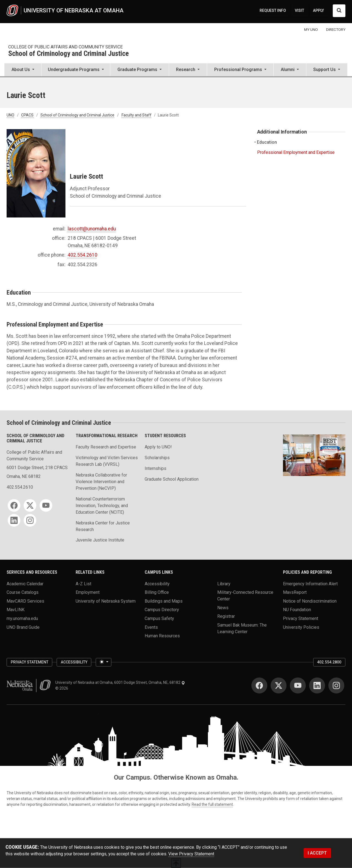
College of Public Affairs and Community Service (65, 47)
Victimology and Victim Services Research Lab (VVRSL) (107, 461)
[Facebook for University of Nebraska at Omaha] (259, 685)
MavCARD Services (25, 601)
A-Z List (83, 583)
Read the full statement (212, 804)
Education (267, 142)
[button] (23, 70)
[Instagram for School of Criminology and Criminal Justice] (30, 520)
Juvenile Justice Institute (100, 540)
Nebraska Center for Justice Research (103, 526)
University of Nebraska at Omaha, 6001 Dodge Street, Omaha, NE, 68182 (120, 682)
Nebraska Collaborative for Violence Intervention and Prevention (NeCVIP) (101, 482)
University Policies (301, 627)
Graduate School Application (172, 479)
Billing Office (157, 592)
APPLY (318, 10)
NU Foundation (297, 610)
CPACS (27, 115)
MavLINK (16, 610)
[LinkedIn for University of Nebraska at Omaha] (317, 685)
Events (151, 627)
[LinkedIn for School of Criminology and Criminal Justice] (14, 520)
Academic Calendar (25, 583)
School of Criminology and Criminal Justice (68, 54)
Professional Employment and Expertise (296, 152)
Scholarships (157, 458)
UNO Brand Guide (23, 627)
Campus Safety (159, 618)
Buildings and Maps (164, 601)
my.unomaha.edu (22, 618)
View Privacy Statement (191, 854)
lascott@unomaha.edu (92, 229)
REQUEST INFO (273, 10)
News (223, 607)
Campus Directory (162, 610)
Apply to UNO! (158, 447)
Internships (156, 468)
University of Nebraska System (106, 601)
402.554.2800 (329, 662)
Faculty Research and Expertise (106, 447)
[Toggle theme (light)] (103, 662)
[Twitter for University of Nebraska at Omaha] (279, 685)
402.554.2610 (82, 255)
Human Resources (162, 636)
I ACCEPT (317, 853)
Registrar (226, 616)
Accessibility (157, 583)
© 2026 (63, 688)
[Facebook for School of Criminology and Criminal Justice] (14, 505)
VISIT (299, 10)
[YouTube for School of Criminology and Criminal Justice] (46, 505)
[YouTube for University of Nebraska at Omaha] (298, 685)
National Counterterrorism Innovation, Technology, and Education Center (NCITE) (102, 506)
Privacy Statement (301, 618)
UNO (10, 115)
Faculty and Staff (137, 115)
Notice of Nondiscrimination (310, 601)
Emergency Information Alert (310, 583)
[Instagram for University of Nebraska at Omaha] (336, 685)
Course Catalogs (23, 592)
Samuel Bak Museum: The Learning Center (242, 628)
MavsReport (295, 592)
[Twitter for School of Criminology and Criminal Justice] (30, 505)
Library (224, 583)
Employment (88, 592)
